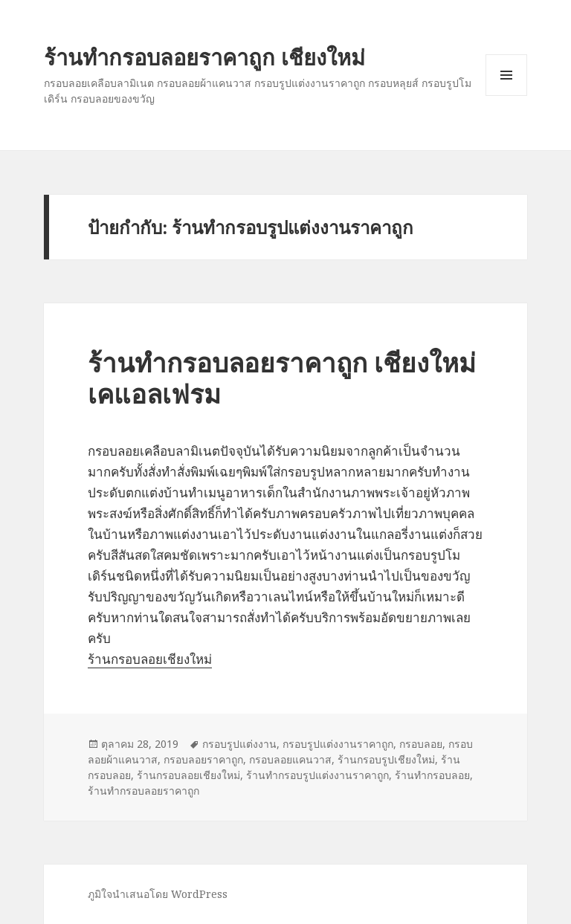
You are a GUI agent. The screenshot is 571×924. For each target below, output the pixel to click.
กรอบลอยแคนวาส (290, 759)
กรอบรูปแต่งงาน (239, 744)
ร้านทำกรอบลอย (432, 775)
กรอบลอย (421, 744)
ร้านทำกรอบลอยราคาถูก (143, 791)
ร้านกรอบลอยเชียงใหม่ (150, 659)
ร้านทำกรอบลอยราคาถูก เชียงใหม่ (204, 57)
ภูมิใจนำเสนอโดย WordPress (158, 894)
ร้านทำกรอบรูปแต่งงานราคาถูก (317, 775)
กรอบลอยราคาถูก (203, 759)
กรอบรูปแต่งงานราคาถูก (338, 744)
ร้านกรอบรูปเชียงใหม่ (386, 759)
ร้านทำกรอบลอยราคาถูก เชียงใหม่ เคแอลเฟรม (282, 378)
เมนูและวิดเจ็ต (506, 75)
